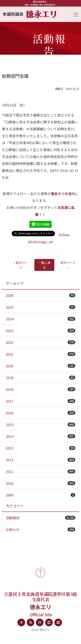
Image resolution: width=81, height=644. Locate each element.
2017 (40, 401)
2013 (40, 448)
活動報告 (40, 518)
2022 (40, 342)
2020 (40, 366)
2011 (40, 471)
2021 (40, 354)
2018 (40, 389)
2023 (40, 331)
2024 (40, 319)
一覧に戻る (44, 265)
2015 (40, 425)
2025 (40, 307)
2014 (40, 436)
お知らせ (40, 529)
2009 (40, 495)
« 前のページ (21, 265)
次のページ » (68, 265)
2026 (40, 295)
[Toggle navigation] (75, 14)
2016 (40, 413)
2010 (40, 483)
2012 (40, 460)
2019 (40, 378)
